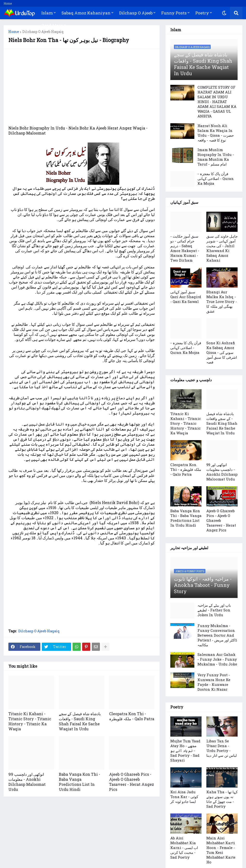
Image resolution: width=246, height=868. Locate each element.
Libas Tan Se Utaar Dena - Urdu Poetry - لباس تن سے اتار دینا (222, 748)
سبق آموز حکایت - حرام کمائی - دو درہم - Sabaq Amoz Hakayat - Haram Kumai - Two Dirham (185, 248)
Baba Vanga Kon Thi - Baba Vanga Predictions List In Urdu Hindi (80, 782)
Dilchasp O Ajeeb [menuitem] (136, 13)
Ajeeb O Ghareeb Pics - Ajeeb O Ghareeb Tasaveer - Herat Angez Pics (132, 782)
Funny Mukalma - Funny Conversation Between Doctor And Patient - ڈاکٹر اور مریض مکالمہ (217, 635)
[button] (224, 13)
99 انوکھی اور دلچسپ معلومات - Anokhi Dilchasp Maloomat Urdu (27, 782)
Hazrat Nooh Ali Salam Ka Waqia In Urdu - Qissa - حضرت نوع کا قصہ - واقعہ (216, 133)
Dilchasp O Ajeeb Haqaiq (43, 32)
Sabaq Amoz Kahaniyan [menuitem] (86, 13)
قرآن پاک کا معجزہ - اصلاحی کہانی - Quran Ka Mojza (216, 179)
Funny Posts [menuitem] (174, 13)
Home (8, 3)
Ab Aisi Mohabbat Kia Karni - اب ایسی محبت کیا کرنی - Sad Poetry (184, 848)
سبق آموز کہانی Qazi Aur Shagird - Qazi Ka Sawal (186, 297)
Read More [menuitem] (52, 25)
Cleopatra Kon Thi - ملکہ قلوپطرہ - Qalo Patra (132, 716)
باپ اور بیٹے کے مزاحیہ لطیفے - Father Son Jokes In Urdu (214, 610)
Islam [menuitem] (47, 13)
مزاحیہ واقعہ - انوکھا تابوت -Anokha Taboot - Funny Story (203, 585)
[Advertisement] (82, 87)
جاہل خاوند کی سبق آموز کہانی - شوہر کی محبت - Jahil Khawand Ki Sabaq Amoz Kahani (222, 248)
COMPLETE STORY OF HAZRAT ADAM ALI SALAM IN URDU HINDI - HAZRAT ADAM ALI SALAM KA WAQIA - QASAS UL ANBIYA (217, 102)
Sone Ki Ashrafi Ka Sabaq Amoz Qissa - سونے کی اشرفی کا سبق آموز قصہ (222, 352)
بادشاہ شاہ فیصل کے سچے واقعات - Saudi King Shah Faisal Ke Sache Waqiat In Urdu (80, 721)
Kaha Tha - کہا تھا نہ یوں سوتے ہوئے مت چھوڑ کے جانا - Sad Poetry (222, 799)
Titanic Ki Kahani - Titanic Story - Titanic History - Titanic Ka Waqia (30, 721)
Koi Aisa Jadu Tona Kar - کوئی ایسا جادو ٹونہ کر (184, 797)
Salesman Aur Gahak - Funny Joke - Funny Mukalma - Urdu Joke (217, 659)
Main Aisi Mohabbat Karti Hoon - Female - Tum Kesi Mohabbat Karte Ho (221, 850)
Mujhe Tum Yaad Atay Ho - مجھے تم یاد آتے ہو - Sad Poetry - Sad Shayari (185, 751)
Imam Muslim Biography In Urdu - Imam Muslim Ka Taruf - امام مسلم (216, 157)
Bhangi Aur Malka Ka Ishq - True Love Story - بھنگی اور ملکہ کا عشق (222, 302)
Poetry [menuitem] (202, 13)
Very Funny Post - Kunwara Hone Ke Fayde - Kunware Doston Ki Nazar (214, 682)
